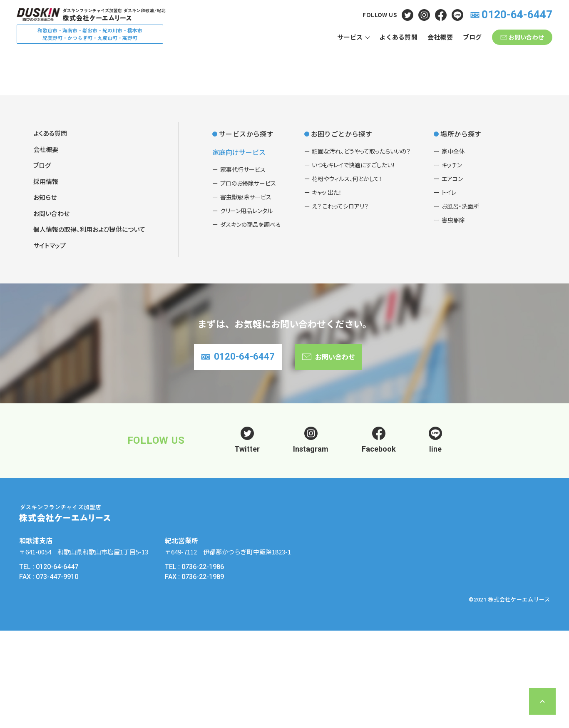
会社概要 (46, 243)
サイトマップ (50, 339)
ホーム (45, 123)
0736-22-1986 (203, 665)
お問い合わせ (51, 307)
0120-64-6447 (57, 665)
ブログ (42, 259)
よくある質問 (82, 123)
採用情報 (46, 275)
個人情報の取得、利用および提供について (89, 323)
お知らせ (45, 291)
